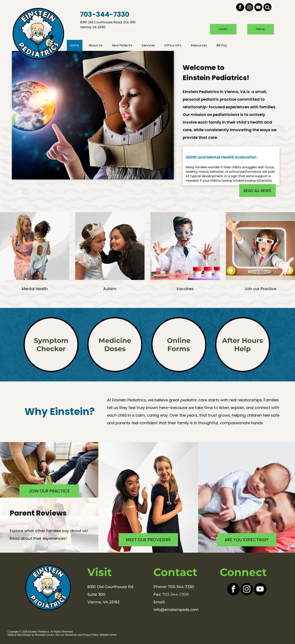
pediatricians (226, 115)
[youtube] (258, 8)
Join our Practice (260, 289)
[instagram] (249, 8)
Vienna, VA (235, 92)
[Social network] (267, 8)
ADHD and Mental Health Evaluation (221, 157)
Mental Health (35, 289)
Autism (110, 289)
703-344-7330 (181, 587)
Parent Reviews (38, 513)
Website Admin (108, 635)
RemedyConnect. (45, 635)
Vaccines (185, 289)
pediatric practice (219, 99)
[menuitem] (76, 45)
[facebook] (240, 8)
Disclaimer (71, 635)
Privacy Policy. (91, 635)
